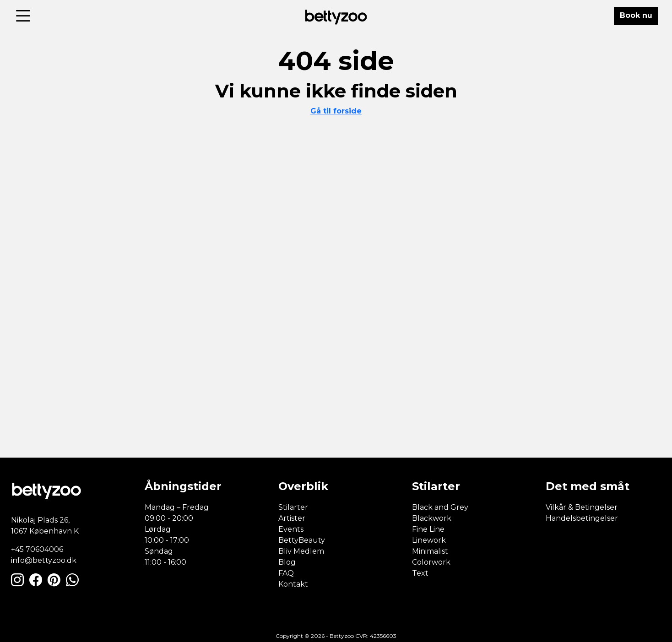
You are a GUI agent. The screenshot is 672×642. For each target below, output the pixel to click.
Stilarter (293, 507)
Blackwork (432, 518)
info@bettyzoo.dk (44, 560)
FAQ (286, 573)
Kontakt (293, 584)
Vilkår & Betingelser (582, 507)
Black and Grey (440, 507)
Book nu (636, 15)
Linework (429, 540)
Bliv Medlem (301, 551)
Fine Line (428, 529)
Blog (287, 562)
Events (291, 529)
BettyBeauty (302, 540)
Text (420, 573)
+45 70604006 (37, 549)
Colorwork (431, 562)
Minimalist (430, 551)
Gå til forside (336, 111)
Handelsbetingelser (582, 518)
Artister (292, 518)
